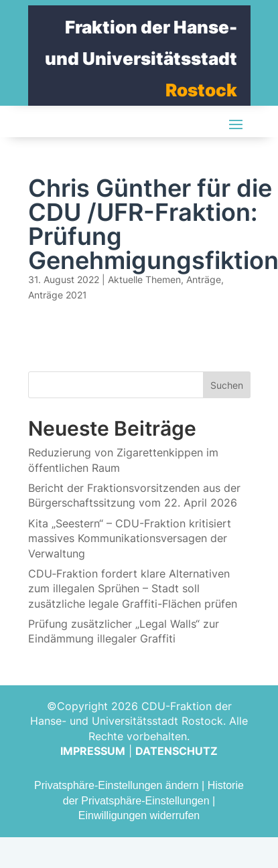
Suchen (227, 385)
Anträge (204, 279)
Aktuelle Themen (144, 279)
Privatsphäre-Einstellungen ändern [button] (116, 785)
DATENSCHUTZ (177, 751)
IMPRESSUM (93, 751)
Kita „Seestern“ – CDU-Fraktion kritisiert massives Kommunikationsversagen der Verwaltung (130, 538)
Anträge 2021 (58, 295)
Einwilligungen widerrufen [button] (139, 815)
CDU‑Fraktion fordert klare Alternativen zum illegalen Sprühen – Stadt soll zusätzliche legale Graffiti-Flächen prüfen (133, 589)
